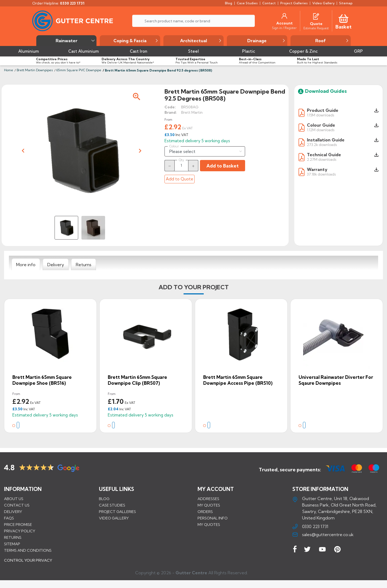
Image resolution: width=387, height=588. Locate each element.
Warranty (317, 169)
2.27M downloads (322, 159)
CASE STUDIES (112, 505)
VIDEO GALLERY (114, 518)
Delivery (13, 511)
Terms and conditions (28, 550)
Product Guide (323, 110)
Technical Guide (324, 155)
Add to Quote (180, 179)
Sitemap (12, 544)
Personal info (213, 518)
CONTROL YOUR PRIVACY (28, 564)
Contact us (17, 505)
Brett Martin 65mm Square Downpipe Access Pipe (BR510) (238, 380)
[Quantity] (181, 165)
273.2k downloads (322, 145)
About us (14, 498)
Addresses (208, 498)
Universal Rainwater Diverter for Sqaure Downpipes (336, 380)
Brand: (171, 112)
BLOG (104, 498)
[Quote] (316, 24)
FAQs (9, 518)
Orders (205, 511)
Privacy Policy (20, 531)
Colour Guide (321, 125)
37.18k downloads (321, 174)
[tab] (26, 265)
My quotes (209, 505)
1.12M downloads (321, 130)
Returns (13, 537)
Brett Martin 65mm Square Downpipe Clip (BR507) (137, 380)
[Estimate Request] (316, 28)
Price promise (18, 524)
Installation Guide (326, 140)
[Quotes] (316, 16)
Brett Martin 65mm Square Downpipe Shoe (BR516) (42, 380)
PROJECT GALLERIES (117, 511)
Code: (170, 107)
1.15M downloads (320, 115)
